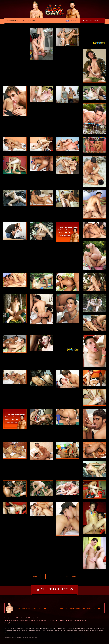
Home (6, 618)
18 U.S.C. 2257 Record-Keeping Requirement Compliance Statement (67, 620)
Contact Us (43, 620)
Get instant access (94, 21)
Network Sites (14, 21)
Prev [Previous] (35, 576)
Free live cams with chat (30, 608)
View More (37, 618)
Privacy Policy (9, 623)
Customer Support (24, 620)
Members (12, 618)
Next (75, 576)
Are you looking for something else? (78, 608)
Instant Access (29, 618)
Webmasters (35, 620)
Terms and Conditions (11, 620)
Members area (30, 21)
